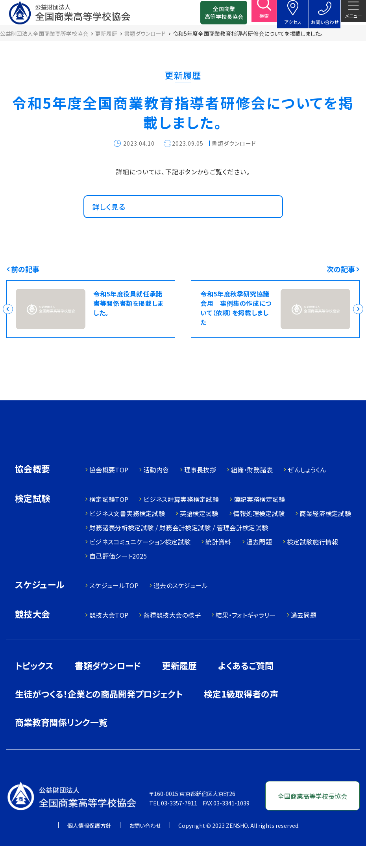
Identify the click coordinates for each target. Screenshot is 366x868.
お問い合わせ (145, 848)
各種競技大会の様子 (172, 637)
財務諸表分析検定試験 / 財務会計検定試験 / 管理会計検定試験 (179, 550)
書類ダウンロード (108, 687)
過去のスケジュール (181, 607)
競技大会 (33, 637)
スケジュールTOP (114, 607)
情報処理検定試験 (259, 535)
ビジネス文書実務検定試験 (127, 535)
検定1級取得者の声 (241, 716)
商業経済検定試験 (325, 535)
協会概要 (33, 491)
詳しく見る (113, 221)
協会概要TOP (109, 492)
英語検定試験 (199, 535)
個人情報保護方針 (89, 848)
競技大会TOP (109, 637)
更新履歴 (179, 687)
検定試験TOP (109, 521)
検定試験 (33, 521)
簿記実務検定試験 (260, 521)
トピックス (34, 687)
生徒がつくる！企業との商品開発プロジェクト (99, 716)
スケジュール (40, 607)
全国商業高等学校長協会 (211, 16)
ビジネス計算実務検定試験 (181, 521)
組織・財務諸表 (252, 492)
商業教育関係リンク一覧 (61, 744)
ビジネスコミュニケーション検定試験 (140, 564)
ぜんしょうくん (307, 492)
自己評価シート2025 (118, 578)
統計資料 (218, 564)
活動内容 (156, 492)
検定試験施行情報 (313, 564)
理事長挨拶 (200, 492)
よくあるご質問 (246, 687)
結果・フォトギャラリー (246, 637)
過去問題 (259, 564)
